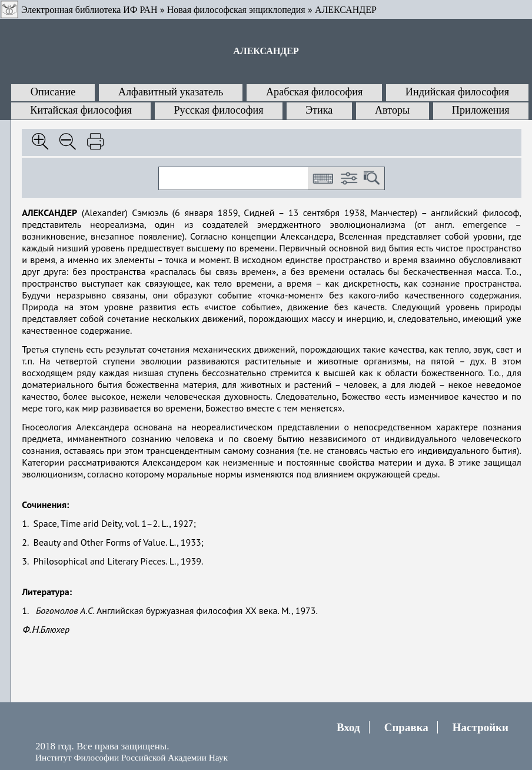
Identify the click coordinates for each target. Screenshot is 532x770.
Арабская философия (314, 92)
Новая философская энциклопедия (236, 10)
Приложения (481, 110)
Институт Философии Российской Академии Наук (132, 757)
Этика (319, 110)
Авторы (392, 110)
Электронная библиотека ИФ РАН (89, 10)
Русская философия (218, 110)
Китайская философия (81, 110)
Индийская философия (457, 92)
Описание (53, 92)
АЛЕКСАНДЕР (346, 10)
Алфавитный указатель (171, 92)
